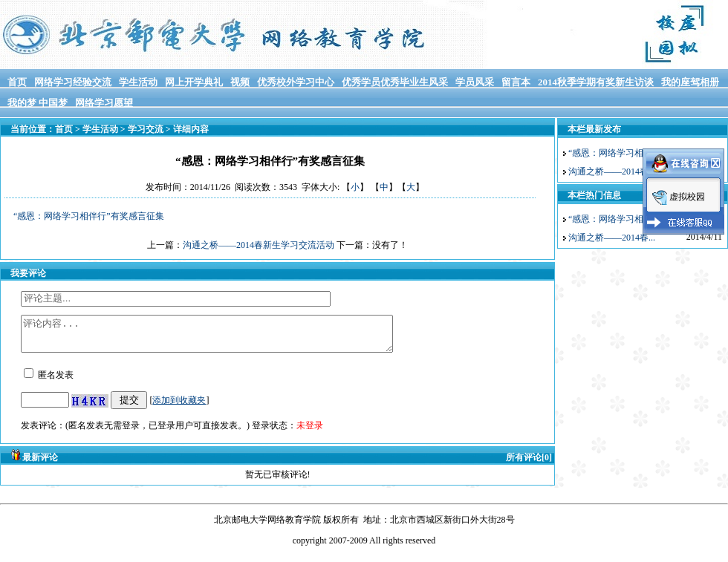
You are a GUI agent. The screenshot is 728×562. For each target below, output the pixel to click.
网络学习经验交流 (73, 82)
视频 (240, 82)
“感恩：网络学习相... (609, 153)
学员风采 (475, 82)
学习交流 (146, 129)
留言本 (516, 82)
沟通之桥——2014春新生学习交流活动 (259, 245)
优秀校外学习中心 (296, 82)
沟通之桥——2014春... (612, 171)
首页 (17, 82)
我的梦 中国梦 (38, 103)
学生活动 (138, 82)
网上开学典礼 (194, 82)
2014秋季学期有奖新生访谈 (596, 82)
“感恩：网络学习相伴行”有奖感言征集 (89, 216)
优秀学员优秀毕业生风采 (395, 82)
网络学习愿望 (104, 103)
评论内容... (229, 337)
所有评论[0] (529, 464)
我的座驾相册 (690, 82)
